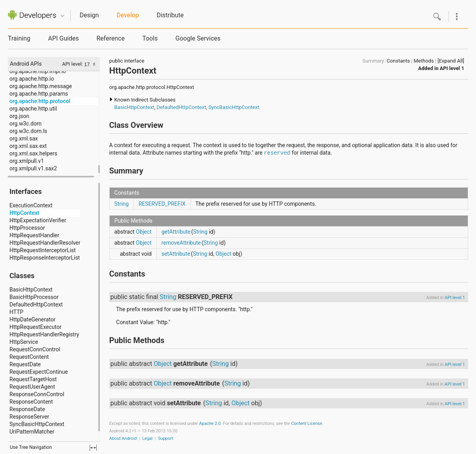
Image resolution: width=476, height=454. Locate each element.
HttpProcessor (27, 228)
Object (144, 232)
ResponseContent (31, 402)
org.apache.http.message (41, 86)
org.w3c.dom (26, 124)
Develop (128, 15)
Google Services (198, 38)
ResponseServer (29, 417)
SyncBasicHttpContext (37, 424)
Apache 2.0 (210, 424)
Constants (398, 61)
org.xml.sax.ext (28, 146)
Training (19, 38)
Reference (110, 38)
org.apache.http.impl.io (38, 71)
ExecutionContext (31, 205)
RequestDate (25, 364)
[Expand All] (451, 61)
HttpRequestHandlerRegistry (44, 334)
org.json (19, 116)
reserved (277, 153)
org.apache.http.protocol (40, 101)
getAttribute (176, 232)
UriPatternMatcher (32, 432)
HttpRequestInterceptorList (43, 250)
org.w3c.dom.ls (28, 131)
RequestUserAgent (32, 387)
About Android (123, 438)
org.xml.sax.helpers (33, 153)
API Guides (63, 38)
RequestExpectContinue (39, 372)
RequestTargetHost (33, 379)
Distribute (170, 15)
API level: (73, 64)
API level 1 (452, 68)
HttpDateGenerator (32, 319)
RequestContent (29, 357)
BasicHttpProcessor (34, 297)
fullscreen (93, 448)
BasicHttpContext (31, 290)
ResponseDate (27, 409)
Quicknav (62, 16)
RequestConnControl (35, 349)
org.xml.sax (24, 138)
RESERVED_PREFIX (162, 204)
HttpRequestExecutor (35, 327)
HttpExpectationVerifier (38, 220)
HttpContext (24, 213)
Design (89, 15)
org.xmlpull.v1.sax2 (33, 168)
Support (166, 438)
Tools (150, 38)
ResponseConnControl (37, 394)
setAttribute (176, 254)
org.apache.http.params (39, 94)
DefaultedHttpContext (36, 305)
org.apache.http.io (32, 79)
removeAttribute (181, 243)
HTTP (16, 312)
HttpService (24, 342)
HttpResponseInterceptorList (45, 258)
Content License (307, 424)
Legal (148, 438)
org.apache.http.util (33, 109)
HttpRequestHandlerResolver (45, 243)
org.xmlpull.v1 (27, 161)
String (122, 204)
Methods (424, 61)
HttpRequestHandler (34, 235)
